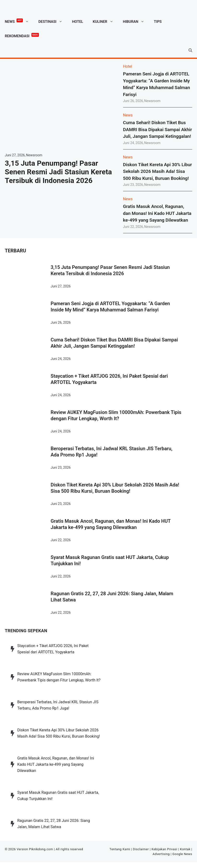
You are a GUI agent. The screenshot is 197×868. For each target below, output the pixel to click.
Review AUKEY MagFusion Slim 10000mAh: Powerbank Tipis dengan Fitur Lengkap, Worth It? (116, 415)
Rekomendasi (22, 35)
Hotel (78, 22)
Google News (182, 854)
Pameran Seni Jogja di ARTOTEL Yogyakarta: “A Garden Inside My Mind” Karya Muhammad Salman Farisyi (110, 307)
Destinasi (53, 22)
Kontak (185, 849)
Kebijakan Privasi (164, 849)
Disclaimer (141, 849)
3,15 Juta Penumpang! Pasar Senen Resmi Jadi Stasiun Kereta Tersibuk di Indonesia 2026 (58, 172)
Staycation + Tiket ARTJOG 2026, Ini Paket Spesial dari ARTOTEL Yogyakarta (109, 379)
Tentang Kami (120, 849)
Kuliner (105, 22)
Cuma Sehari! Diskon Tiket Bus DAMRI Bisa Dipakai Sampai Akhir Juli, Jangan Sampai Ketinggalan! (158, 129)
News (19, 22)
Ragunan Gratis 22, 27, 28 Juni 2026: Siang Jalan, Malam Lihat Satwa (112, 597)
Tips (158, 22)
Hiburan (136, 22)
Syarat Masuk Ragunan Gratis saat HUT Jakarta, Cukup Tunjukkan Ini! (110, 560)
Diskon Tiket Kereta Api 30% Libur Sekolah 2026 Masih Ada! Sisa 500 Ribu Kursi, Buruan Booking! (158, 171)
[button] (190, 50)
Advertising (161, 854)
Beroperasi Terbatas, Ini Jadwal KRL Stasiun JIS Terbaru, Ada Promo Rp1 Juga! (112, 452)
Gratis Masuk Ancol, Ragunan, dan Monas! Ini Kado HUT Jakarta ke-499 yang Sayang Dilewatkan (157, 213)
